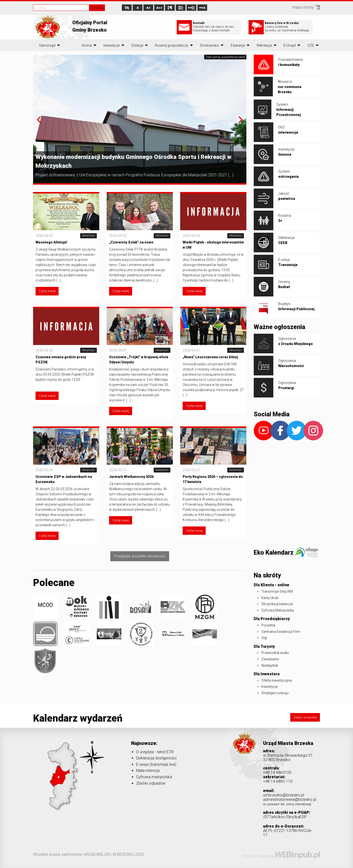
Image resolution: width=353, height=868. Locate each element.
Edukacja (238, 45)
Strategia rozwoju (275, 693)
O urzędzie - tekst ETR (155, 752)
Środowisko (209, 45)
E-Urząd (290, 45)
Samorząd (47, 45)
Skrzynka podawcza (277, 604)
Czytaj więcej (47, 291)
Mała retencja (148, 771)
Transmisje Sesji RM (277, 591)
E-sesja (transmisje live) (156, 764)
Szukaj (97, 8)
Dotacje (137, 45)
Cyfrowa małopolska (154, 777)
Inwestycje (112, 45)
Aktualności (88, 236)
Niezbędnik (270, 665)
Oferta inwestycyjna (277, 680)
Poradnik (268, 625)
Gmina (87, 45)
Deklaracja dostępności (156, 758)
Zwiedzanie (270, 659)
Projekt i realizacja (282, 856)
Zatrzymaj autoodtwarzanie (225, 57)
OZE (311, 45)
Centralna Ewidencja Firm (281, 632)
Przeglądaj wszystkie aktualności (140, 556)
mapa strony (306, 7)
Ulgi (264, 638)
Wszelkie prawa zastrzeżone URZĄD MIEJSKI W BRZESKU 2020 (88, 854)
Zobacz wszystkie (305, 717)
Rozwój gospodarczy (172, 45)
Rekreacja (264, 45)
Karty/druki (270, 598)
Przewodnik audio (275, 653)
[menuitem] (47, 45)
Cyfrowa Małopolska (278, 610)
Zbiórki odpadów (151, 783)
